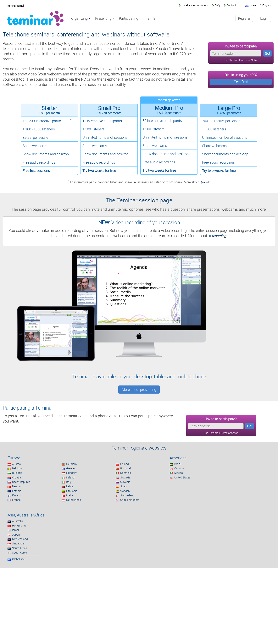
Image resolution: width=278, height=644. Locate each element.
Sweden (125, 491)
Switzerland (127, 495)
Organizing (79, 19)
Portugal (125, 468)
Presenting (103, 19)
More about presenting (139, 390)
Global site (18, 559)
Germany (72, 464)
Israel (15, 530)
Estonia (17, 491)
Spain (124, 486)
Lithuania (72, 491)
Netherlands (74, 500)
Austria (17, 464)
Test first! (241, 82)
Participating (129, 19)
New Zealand (20, 539)
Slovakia (125, 477)
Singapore (18, 543)
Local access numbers (195, 5)
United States (182, 477)
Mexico (179, 473)
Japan (16, 535)
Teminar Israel (15, 6)
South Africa (20, 548)
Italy (69, 482)
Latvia (70, 486)
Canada (179, 468)
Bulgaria (17, 473)
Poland (125, 464)
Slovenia (125, 482)
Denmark (18, 486)
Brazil (178, 464)
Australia (18, 521)
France (16, 500)
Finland (17, 495)
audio (206, 182)
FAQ (217, 5)
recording (219, 236)
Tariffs (151, 19)
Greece (70, 468)
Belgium (17, 468)
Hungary (71, 473)
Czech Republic (21, 482)
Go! (267, 53)
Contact (231, 5)
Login (264, 18)
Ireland (70, 477)
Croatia (17, 477)
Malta (70, 495)
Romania (126, 473)
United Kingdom (130, 500)
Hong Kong (19, 525)
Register (244, 18)
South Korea (20, 552)
